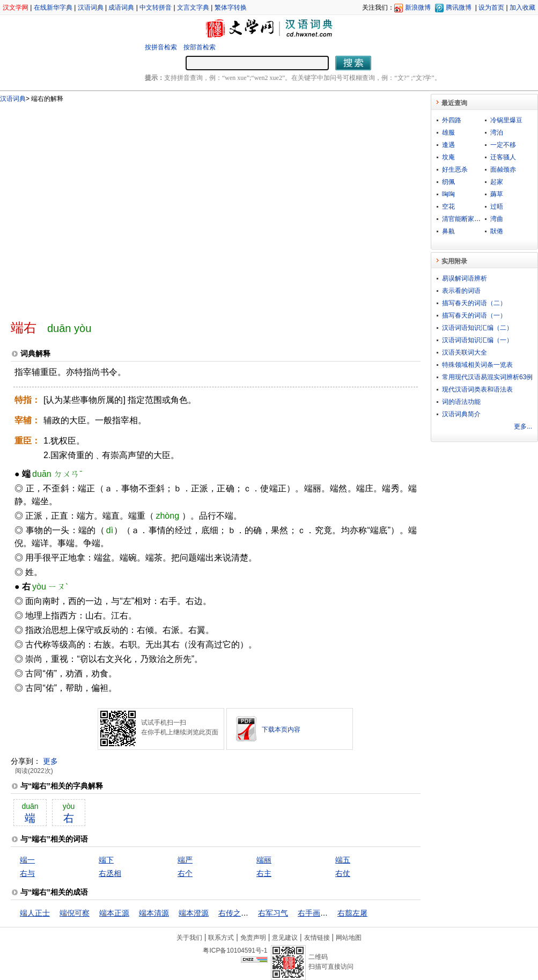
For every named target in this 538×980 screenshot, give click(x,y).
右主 (264, 873)
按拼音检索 (161, 47)
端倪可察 (75, 913)
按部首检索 (200, 47)
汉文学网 (16, 8)
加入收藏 (522, 8)
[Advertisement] (101, 207)
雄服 (448, 132)
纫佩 (448, 182)
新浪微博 (418, 8)
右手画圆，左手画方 (331, 913)
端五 (343, 860)
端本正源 (114, 913)
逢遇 (448, 145)
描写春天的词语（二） (474, 303)
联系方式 (221, 938)
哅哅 (448, 194)
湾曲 (497, 219)
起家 (497, 182)
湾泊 (497, 132)
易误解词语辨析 (465, 278)
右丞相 (110, 873)
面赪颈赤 (503, 170)
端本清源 (154, 913)
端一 (27, 860)
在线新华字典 (53, 8)
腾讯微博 (459, 8)
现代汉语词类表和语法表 (477, 389)
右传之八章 (237, 913)
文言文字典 (193, 8)
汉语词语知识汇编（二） (477, 328)
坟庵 (448, 157)
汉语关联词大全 (465, 352)
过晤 (497, 207)
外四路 (452, 120)
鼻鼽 (448, 231)
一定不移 (503, 145)
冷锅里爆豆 (506, 120)
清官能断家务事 (465, 219)
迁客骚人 (503, 157)
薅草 (497, 194)
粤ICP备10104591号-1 (235, 950)
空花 (448, 207)
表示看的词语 (461, 291)
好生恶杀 (455, 170)
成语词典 (121, 8)
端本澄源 (194, 913)
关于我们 (189, 938)
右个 (185, 873)
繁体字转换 (231, 8)
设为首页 (491, 8)
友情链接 (317, 938)
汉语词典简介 (461, 414)
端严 (185, 860)
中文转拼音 (156, 8)
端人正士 (35, 913)
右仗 (343, 873)
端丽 (264, 860)
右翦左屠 (352, 913)
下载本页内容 (281, 730)
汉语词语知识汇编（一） (477, 340)
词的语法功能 (461, 402)
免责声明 (253, 938)
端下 (106, 860)
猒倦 (497, 231)
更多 (50, 761)
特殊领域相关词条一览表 (477, 365)
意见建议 (285, 938)
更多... (523, 426)
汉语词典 (91, 8)
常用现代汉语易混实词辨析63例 (487, 377)
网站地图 (349, 938)
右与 (27, 873)
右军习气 (273, 913)
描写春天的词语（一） (474, 315)
